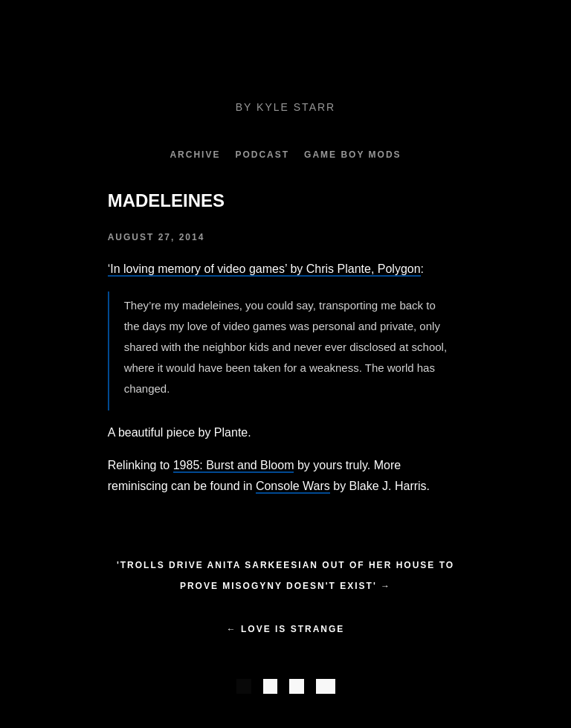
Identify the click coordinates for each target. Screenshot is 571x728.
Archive (195, 155)
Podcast (262, 155)
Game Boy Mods (352, 155)
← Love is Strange (286, 629)
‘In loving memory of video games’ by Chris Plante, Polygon (264, 269)
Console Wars (293, 486)
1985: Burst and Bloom (234, 465)
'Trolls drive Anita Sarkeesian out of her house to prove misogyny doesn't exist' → (285, 576)
